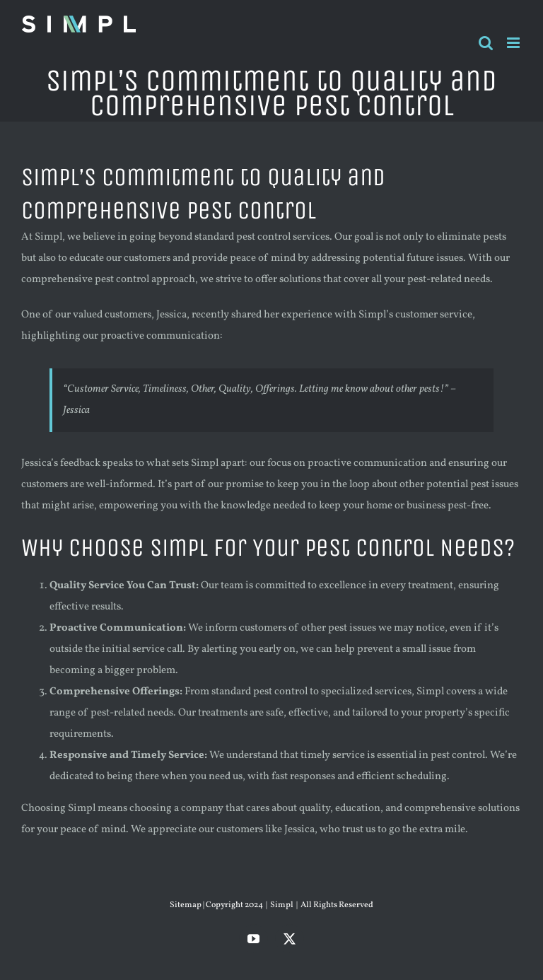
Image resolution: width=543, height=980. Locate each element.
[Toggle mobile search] (486, 43)
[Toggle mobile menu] (514, 43)
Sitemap (186, 905)
